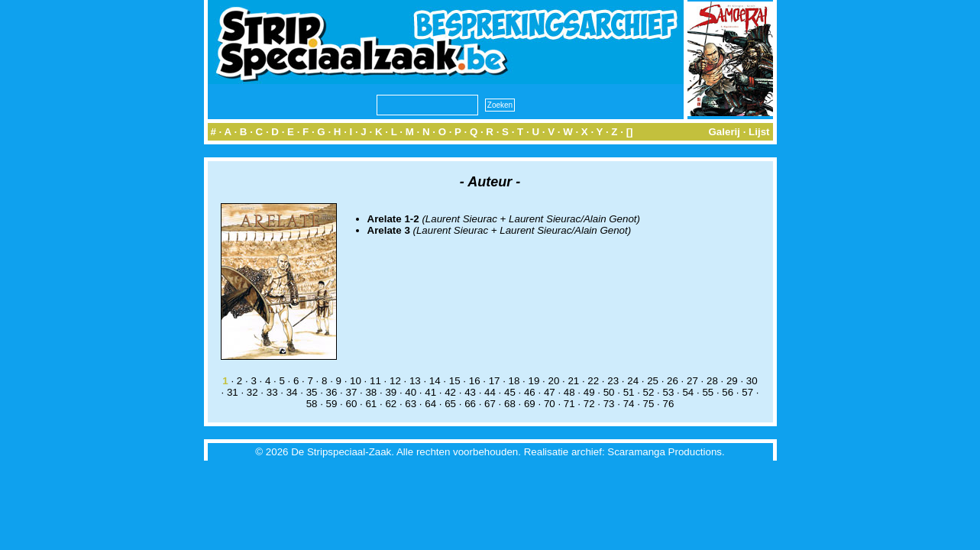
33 (272, 392)
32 (252, 392)
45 (510, 392)
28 (712, 381)
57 (747, 392)
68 (510, 404)
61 (371, 404)
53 (669, 392)
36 (332, 392)
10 (356, 381)
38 (371, 392)
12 (395, 381)
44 (490, 392)
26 (673, 381)
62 (391, 404)
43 (470, 392)
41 (430, 392)
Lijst (759, 132)
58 (312, 404)
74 (629, 404)
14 (435, 381)
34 (292, 392)
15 (455, 381)
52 (649, 392)
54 (688, 392)
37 (352, 392)
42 (450, 392)
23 (613, 381)
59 (332, 404)
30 (752, 381)
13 (415, 381)
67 (490, 404)
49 (589, 392)
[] (630, 132)
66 (470, 404)
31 (233, 392)
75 (649, 404)
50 (609, 392)
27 (692, 381)
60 (352, 404)
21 (573, 381)
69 (530, 404)
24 (633, 381)
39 (391, 392)
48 (569, 392)
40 (411, 392)
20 (553, 381)
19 (534, 381)
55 (708, 392)
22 (593, 381)
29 (732, 381)
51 (629, 392)
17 (495, 381)
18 (514, 381)
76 (669, 404)
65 (450, 404)
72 (589, 404)
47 (550, 392)
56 (728, 392)
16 (475, 381)
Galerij (724, 132)
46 (530, 392)
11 (375, 381)
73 (609, 404)
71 (569, 404)
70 (550, 404)
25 (653, 381)
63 (411, 404)
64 (430, 404)
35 (312, 392)
